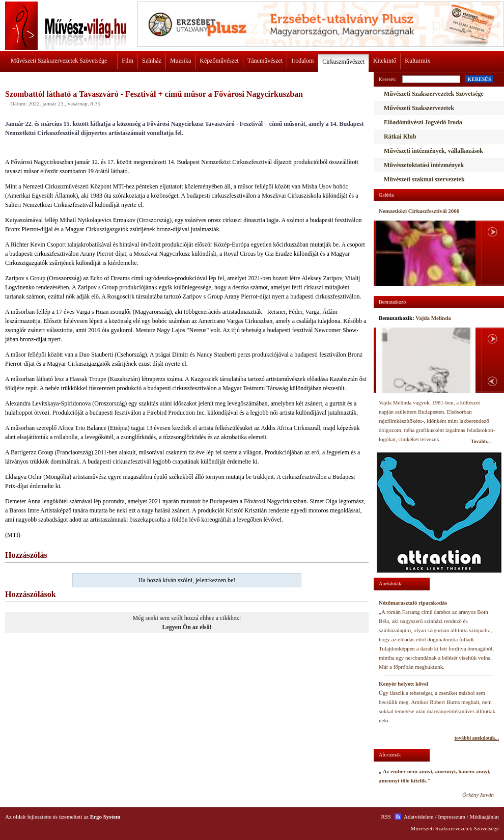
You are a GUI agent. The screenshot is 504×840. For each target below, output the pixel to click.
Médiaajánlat (484, 817)
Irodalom (302, 61)
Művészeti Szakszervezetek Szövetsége (59, 61)
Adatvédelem (419, 817)
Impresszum (452, 817)
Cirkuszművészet (343, 62)
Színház (152, 61)
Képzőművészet (219, 61)
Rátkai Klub (400, 137)
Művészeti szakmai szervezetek (424, 179)
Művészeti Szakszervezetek (419, 108)
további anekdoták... (477, 738)
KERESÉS (479, 79)
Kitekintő (385, 61)
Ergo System (105, 817)
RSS (386, 817)
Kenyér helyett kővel (403, 684)
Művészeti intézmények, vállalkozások (433, 151)
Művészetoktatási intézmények (424, 165)
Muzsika (180, 61)
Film (128, 61)
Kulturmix (417, 61)
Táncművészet (265, 61)
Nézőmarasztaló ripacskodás (413, 603)
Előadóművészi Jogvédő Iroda (423, 122)
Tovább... (481, 441)
